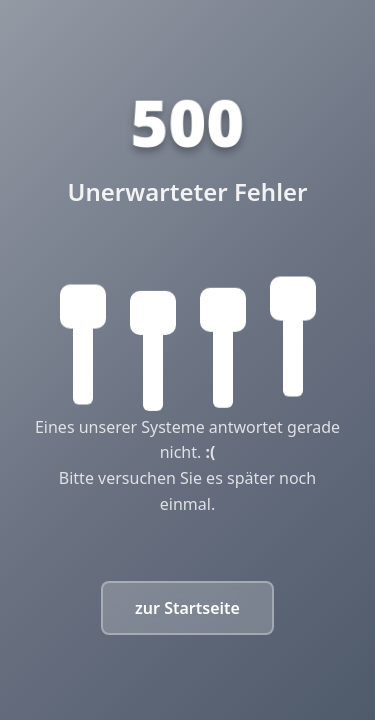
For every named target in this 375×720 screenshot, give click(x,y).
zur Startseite (187, 608)
